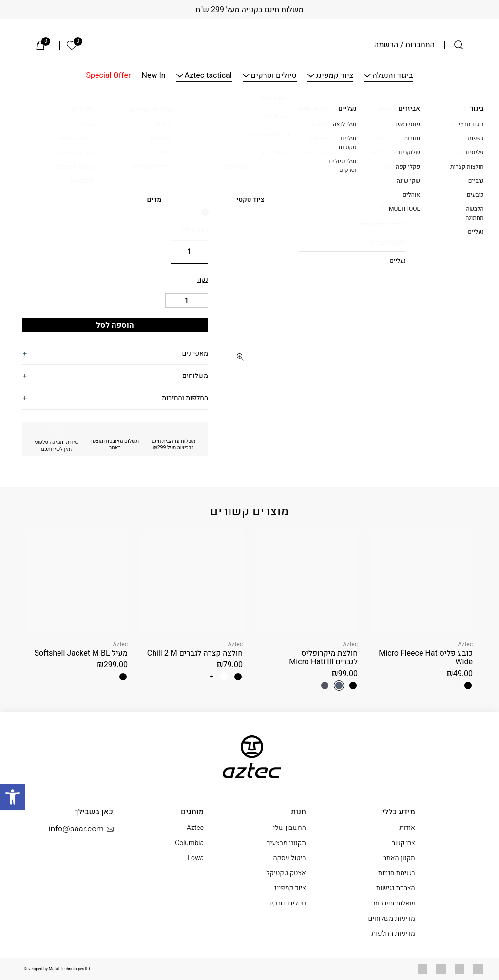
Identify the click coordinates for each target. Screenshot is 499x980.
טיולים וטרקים (274, 76)
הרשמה (386, 45)
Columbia (189, 843)
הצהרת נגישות (396, 888)
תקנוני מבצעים (286, 843)
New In (154, 76)
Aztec (196, 131)
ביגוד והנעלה (393, 76)
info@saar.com (81, 829)
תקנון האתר (399, 858)
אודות (407, 828)
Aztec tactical (208, 76)
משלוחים (195, 376)
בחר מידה (194, 230)
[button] (240, 140)
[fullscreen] (240, 357)
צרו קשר (403, 843)
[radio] (205, 213)
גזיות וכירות (338, 107)
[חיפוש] (459, 45)
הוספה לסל (115, 325)
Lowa (196, 858)
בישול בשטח (380, 107)
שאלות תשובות (394, 903)
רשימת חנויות (397, 873)
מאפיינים (195, 353)
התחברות (420, 45)
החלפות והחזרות (185, 398)
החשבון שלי (289, 828)
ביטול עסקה (289, 858)
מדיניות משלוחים (391, 918)
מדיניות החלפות (393, 933)
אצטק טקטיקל (286, 873)
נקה (203, 279)
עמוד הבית (462, 107)
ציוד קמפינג (335, 76)
